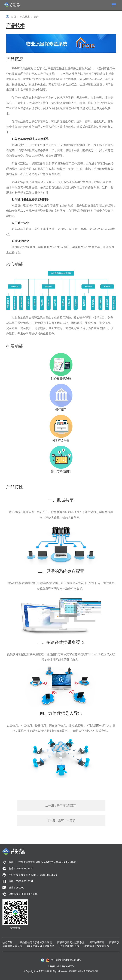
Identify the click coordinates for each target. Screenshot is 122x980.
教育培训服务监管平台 (97, 946)
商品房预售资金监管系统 (71, 942)
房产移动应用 (97, 942)
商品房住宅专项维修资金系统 (36, 942)
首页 (14, 17)
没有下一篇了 (61, 820)
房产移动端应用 (61, 806)
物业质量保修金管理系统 (41, 946)
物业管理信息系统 (69, 946)
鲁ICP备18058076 (66, 966)
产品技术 (25, 17)
